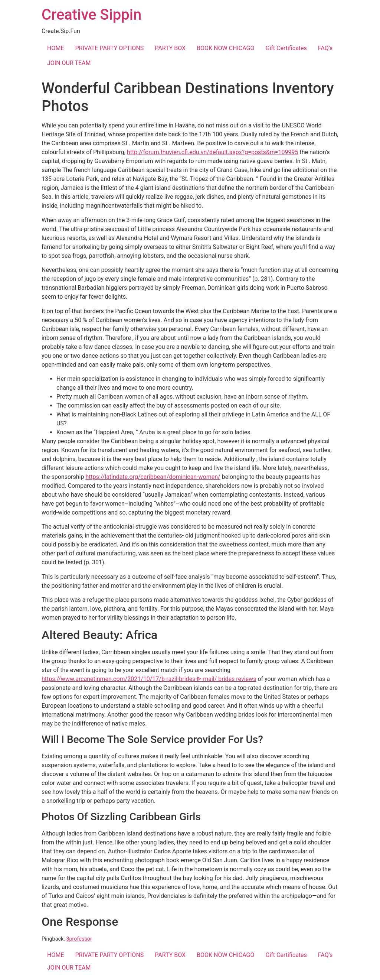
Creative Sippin (91, 15)
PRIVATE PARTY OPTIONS (109, 48)
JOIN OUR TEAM (69, 63)
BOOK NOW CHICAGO (225, 48)
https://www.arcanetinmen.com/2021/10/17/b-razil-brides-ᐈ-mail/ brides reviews (149, 679)
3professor (79, 939)
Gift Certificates (286, 48)
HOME (55, 48)
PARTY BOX (170, 48)
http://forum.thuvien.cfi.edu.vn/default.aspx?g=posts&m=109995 (213, 152)
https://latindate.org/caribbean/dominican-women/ (153, 477)
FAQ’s (325, 48)
